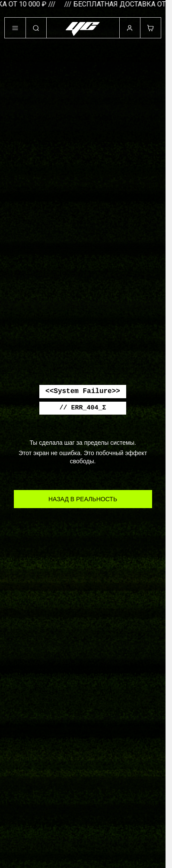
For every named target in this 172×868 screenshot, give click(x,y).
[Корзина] (150, 28)
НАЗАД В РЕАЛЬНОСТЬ (83, 499)
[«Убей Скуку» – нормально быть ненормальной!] (83, 29)
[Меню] (15, 28)
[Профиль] (130, 28)
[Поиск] (36, 28)
